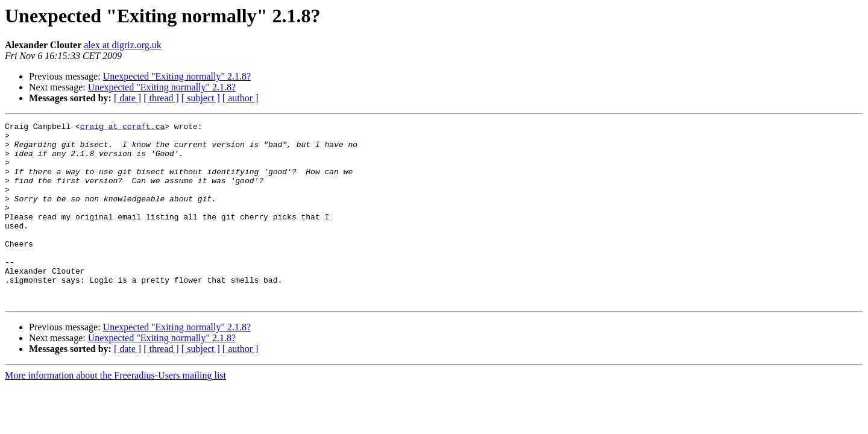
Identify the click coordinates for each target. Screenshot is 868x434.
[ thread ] (161, 98)
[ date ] (127, 98)
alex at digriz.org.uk (123, 45)
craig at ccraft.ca (122, 128)
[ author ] (241, 98)
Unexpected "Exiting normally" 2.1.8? (177, 76)
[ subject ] (201, 98)
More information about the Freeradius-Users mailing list (115, 411)
